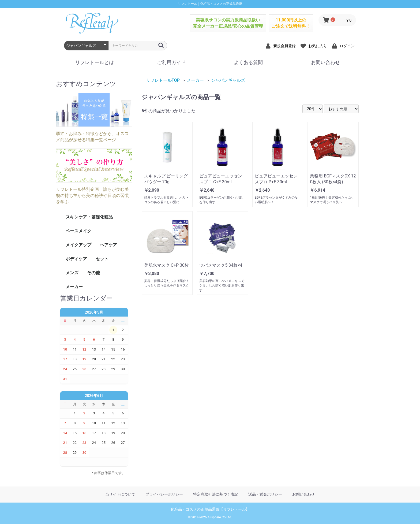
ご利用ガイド (171, 62)
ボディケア (76, 259)
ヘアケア (108, 245)
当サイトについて (120, 494)
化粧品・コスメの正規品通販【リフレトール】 (210, 509)
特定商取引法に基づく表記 (216, 494)
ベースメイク (78, 231)
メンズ (72, 273)
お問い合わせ (325, 62)
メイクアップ (78, 245)
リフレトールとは (95, 62)
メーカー (74, 287)
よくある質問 (248, 62)
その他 (93, 273)
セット (102, 259)
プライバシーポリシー (164, 494)
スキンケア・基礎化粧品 (89, 217)
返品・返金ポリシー (265, 494)
